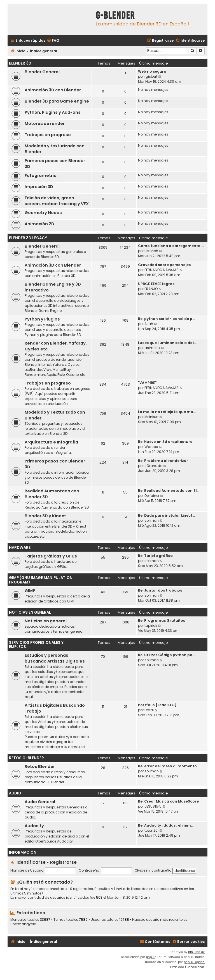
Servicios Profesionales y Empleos (36, 645)
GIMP (30, 591)
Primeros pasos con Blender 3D (55, 164)
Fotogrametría (41, 175)
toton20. (151, 830)
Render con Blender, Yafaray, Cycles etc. (56, 346)
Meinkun (151, 417)
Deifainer (152, 496)
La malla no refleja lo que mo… (167, 412)
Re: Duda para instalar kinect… (166, 515)
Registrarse (63, 862)
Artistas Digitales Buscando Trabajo (55, 708)
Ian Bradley (196, 952)
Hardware (20, 548)
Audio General (40, 802)
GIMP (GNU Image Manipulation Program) (41, 580)
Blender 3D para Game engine (57, 101)
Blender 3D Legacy (28, 238)
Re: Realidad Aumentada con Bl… (169, 491)
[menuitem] (53, 41)
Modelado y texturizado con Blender (55, 149)
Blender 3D (20, 63)
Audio (15, 793)
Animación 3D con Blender (53, 90)
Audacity (34, 826)
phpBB (150, 957)
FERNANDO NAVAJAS (162, 270)
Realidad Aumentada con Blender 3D (52, 494)
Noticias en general (46, 621)
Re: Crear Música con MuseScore (168, 801)
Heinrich (151, 251)
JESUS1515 (153, 806)
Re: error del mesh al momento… (169, 766)
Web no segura (152, 71)
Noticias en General (30, 612)
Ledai (149, 710)
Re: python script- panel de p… (166, 319)
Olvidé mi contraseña (153, 870)
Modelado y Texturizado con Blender (55, 415)
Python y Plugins (42, 319)
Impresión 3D (39, 187)
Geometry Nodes (43, 213)
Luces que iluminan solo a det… (167, 343)
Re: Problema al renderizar (163, 461)
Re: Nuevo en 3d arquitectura (165, 442)
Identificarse (31, 862)
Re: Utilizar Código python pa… (166, 655)
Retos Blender (40, 767)
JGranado (153, 466)
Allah (149, 324)
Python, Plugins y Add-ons (53, 112)
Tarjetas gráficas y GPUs (51, 556)
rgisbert (151, 76)
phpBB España (194, 962)
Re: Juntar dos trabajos (160, 590)
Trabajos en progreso (48, 135)
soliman (152, 520)
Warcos (151, 447)
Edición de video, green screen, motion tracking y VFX (57, 201)
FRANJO (151, 289)
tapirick (151, 626)
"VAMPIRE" (147, 383)
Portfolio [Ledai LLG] (157, 705)
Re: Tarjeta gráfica (155, 556)
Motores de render (45, 124)
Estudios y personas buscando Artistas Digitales (55, 658)
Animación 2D (39, 224)
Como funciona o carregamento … (171, 246)
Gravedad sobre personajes (164, 265)
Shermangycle (23, 924)
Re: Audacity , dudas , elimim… (166, 825)
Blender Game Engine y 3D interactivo (53, 287)
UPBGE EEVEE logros (156, 284)
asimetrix (152, 348)
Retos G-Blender (26, 758)
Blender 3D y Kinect (45, 516)
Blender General (42, 72)
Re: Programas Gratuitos (162, 620)
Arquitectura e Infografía (51, 442)
